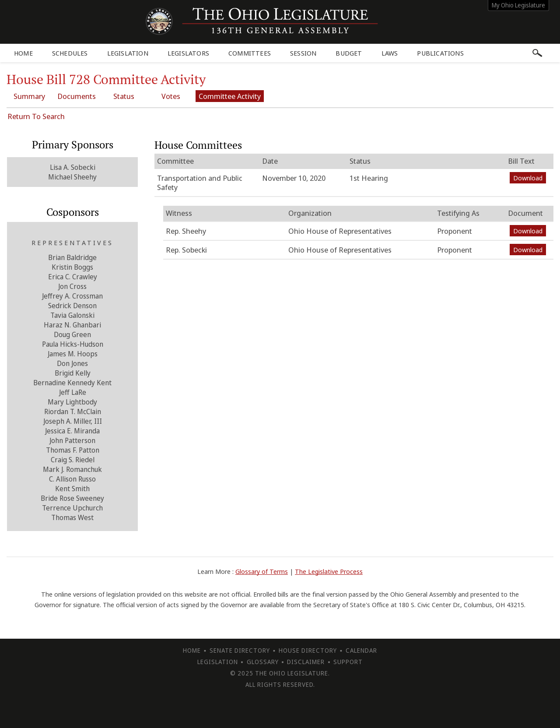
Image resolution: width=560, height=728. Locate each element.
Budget (349, 53)
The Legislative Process (329, 571)
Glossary (263, 662)
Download (528, 178)
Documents (77, 96)
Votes (171, 96)
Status (124, 96)
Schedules (70, 53)
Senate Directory (240, 650)
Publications (440, 53)
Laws (390, 53)
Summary (29, 96)
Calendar (361, 650)
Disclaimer (306, 662)
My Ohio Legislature (518, 5)
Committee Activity (230, 96)
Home (23, 53)
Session (303, 53)
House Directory (308, 650)
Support (348, 662)
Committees (250, 53)
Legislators (188, 53)
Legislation (128, 53)
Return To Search (36, 116)
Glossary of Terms (262, 571)
